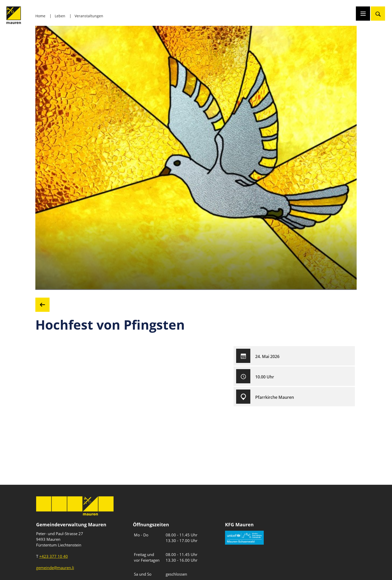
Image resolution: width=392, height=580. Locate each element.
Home (40, 16)
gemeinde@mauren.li (55, 568)
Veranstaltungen (89, 16)
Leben (60, 16)
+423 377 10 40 (54, 556)
